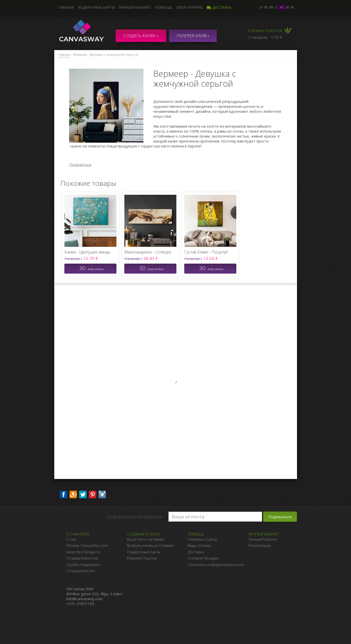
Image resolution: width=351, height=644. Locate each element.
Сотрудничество (81, 571)
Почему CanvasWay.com (87, 545)
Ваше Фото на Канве (146, 539)
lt (276, 7)
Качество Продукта (83, 552)
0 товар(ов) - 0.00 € (265, 37)
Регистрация (260, 545)
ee (288, 7)
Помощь (163, 7)
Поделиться (80, 165)
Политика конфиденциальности (216, 564)
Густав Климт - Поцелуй (206, 252)
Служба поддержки (83, 564)
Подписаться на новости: (135, 517)
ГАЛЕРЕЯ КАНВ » (193, 36)
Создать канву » (141, 36)
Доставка (219, 7)
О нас (71, 539)
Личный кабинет (135, 7)
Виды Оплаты (199, 545)
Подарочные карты (96, 7)
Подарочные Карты (144, 552)
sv (292, 7)
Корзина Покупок (142, 558)
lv (261, 7)
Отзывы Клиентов (82, 558)
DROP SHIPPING (189, 7)
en (271, 7)
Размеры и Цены (202, 539)
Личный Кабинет (263, 539)
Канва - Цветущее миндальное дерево (89, 252)
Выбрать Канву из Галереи (150, 545)
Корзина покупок (265, 31)
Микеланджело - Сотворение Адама (149, 252)
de (266, 7)
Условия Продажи (203, 558)
